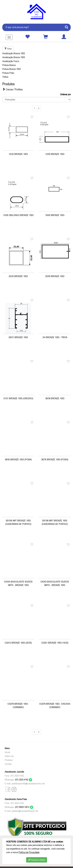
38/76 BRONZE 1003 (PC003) (55, 459)
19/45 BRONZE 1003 (55, 215)
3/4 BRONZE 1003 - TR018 (55, 337)
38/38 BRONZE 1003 (55, 398)
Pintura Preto (8, 73)
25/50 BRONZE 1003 (55, 276)
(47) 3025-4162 (24, 780)
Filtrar (8, 49)
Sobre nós (9, 756)
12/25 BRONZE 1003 (18, 154)
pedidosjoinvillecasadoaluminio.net (28, 783)
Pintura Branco (9, 65)
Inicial (7, 752)
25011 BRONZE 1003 (18, 337)
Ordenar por (65, 94)
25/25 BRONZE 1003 (18, 276)
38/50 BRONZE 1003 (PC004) (18, 459)
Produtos (9, 760)
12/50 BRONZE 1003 (55, 154)
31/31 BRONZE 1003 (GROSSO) (18, 398)
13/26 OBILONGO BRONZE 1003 (18, 215)
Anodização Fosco (11, 61)
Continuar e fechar (37, 860)
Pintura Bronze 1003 (12, 69)
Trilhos (5, 77)
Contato (8, 764)
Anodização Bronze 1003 (14, 57)
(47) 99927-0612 (24, 807)
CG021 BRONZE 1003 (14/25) (55, 643)
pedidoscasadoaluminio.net (25, 811)
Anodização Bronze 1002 (14, 53)
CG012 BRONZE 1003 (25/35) (18, 643)
